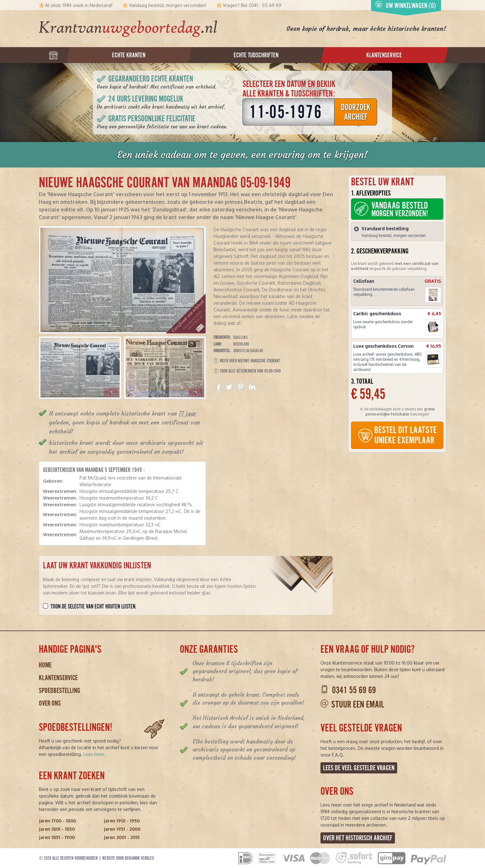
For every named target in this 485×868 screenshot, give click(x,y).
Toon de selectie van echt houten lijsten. (94, 607)
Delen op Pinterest (241, 387)
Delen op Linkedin (252, 387)
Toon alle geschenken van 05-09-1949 (247, 371)
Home (45, 665)
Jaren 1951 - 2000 (122, 829)
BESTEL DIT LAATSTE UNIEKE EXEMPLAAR (397, 435)
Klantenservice (58, 678)
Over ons (50, 703)
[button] (80, 367)
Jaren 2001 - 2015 (122, 837)
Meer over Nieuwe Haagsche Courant (247, 361)
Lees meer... (96, 754)
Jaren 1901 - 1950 (122, 821)
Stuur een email (358, 704)
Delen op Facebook (218, 387)
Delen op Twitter (229, 387)
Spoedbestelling (60, 690)
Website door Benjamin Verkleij (128, 858)
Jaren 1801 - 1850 (57, 829)
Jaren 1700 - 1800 (57, 821)
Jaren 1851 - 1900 (57, 837)
